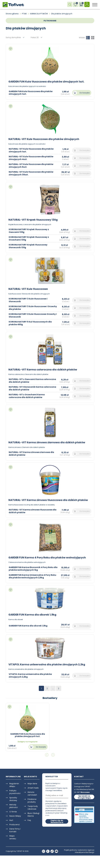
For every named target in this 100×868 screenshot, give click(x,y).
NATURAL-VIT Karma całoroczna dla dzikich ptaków (44, 369)
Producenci (15, 824)
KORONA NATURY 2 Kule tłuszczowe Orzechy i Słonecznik (33, 315)
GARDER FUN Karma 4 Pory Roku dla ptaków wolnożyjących (48, 557)
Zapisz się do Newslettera (57, 821)
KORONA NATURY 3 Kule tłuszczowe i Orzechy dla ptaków (33, 308)
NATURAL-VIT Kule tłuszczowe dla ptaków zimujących (45, 139)
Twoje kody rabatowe (33, 807)
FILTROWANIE (50, 21)
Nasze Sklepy (15, 815)
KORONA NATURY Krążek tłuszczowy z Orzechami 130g (29, 238)
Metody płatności (14, 805)
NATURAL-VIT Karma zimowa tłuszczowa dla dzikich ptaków (49, 500)
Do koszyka (85, 93)
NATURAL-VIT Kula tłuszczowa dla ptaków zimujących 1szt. (32, 150)
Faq (29, 820)
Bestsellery (50, 697)
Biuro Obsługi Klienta (33, 814)
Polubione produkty (32, 800)
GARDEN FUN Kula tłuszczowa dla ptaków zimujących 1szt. (47, 82)
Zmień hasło (33, 787)
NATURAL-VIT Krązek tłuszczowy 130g (34, 220)
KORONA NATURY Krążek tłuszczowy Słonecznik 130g (29, 246)
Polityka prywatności (15, 791)
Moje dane (32, 783)
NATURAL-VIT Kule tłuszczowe (29, 289)
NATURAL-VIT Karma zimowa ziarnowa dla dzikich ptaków (48, 442)
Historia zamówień (32, 793)
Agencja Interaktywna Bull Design (85, 851)
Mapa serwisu (13, 837)
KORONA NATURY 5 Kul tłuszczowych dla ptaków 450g (31, 323)
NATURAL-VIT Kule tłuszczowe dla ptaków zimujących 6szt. (32, 165)
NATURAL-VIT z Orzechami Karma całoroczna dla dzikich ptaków (27, 396)
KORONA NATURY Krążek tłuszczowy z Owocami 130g (29, 231)
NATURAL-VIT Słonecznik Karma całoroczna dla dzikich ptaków (26, 388)
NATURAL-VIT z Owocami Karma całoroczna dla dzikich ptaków (27, 380)
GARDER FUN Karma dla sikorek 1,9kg (33, 614)
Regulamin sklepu (14, 784)
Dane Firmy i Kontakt (15, 830)
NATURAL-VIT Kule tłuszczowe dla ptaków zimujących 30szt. (32, 173)
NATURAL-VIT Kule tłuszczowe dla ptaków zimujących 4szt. (32, 158)
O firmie (13, 811)
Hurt (11, 820)
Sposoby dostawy (13, 798)
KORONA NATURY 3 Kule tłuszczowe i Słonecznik (29, 300)
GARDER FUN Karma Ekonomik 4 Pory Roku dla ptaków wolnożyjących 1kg (32, 568)
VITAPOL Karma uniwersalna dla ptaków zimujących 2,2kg (48, 664)
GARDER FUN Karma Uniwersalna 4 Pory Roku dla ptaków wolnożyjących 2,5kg (33, 576)
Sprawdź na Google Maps (84, 796)
